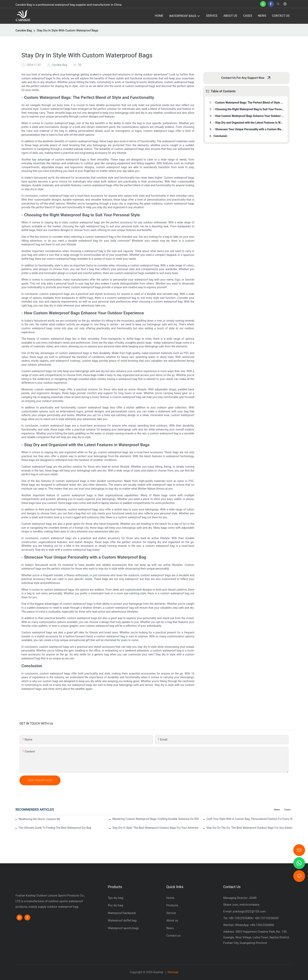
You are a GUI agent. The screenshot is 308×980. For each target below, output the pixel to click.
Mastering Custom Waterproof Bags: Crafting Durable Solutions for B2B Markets (155, 819)
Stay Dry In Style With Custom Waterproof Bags (67, 30)
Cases (287, 810)
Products (172, 905)
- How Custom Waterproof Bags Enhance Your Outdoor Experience (249, 116)
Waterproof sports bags (123, 928)
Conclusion (220, 136)
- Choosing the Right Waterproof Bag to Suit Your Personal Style (249, 109)
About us (172, 920)
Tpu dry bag (115, 898)
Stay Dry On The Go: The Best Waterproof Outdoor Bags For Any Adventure (249, 828)
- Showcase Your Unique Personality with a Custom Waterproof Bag (249, 129)
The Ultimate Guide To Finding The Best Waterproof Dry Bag (55, 828)
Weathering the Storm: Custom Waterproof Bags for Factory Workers (39, 819)
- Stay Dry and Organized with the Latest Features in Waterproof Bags (249, 123)
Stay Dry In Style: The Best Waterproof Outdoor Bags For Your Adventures (155, 828)
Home (170, 898)
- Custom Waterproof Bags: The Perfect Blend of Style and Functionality (249, 103)
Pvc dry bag (115, 905)
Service (171, 913)
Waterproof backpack (122, 913)
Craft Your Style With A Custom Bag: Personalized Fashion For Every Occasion (249, 819)
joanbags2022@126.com (249, 911)
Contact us (173, 936)
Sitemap (173, 972)
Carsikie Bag (24, 30)
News (277, 810)
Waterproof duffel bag (122, 920)
